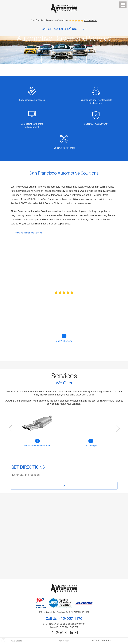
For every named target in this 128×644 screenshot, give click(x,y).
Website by (101, 640)
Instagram (76, 633)
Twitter (62, 633)
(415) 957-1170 (69, 619)
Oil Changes (91, 446)
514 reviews (90, 21)
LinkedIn (71, 633)
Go (64, 486)
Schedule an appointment (64, 60)
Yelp (67, 633)
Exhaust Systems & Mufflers (37, 446)
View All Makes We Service (29, 233)
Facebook (53, 633)
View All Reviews (64, 341)
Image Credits (16, 641)
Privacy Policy (64, 641)
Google (57, 633)
